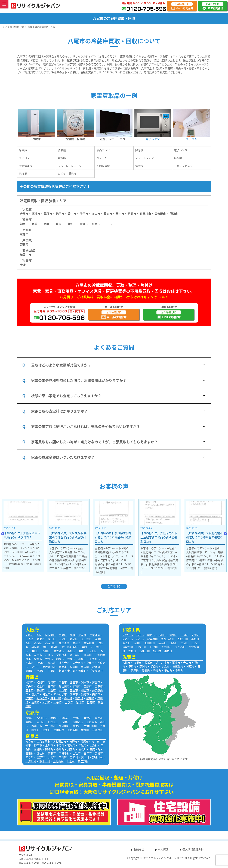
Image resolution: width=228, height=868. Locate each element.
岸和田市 (87, 647)
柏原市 (82, 659)
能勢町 (96, 667)
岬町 (61, 671)
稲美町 (79, 698)
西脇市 (88, 686)
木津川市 (37, 726)
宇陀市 (82, 745)
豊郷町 (157, 671)
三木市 (30, 690)
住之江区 (95, 635)
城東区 (41, 639)
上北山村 (58, 761)
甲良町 (168, 671)
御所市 (38, 745)
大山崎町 (50, 726)
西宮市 (74, 682)
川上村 (71, 761)
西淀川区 (50, 643)
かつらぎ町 (168, 639)
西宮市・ (50, 224)
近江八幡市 (162, 663)
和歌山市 (26, 255)
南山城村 (59, 730)
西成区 (38, 643)
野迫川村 (97, 757)
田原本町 (95, 749)
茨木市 (120, 214)
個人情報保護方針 (193, 849)
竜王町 (135, 671)
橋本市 (151, 635)
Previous (3, 534)
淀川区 (66, 647)
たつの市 (42, 698)
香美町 (91, 702)
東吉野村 (83, 761)
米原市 (190, 666)
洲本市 (85, 682)
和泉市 (60, 659)
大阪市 (24, 214)
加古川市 (64, 686)
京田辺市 (78, 722)
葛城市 (71, 745)
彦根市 (138, 663)
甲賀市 (132, 666)
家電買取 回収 (17, 27)
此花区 (82, 635)
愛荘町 (146, 671)
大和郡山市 (60, 742)
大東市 (49, 659)
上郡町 (69, 702)
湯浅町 (126, 643)
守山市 (187, 663)
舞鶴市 (54, 718)
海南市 (140, 635)
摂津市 (174, 214)
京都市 (24, 234)
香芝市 (60, 745)
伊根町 (85, 730)
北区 (73, 635)
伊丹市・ (73, 224)
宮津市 (88, 718)
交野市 (35, 667)
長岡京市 (53, 722)
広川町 (138, 643)
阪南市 (63, 667)
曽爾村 (30, 753)
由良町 (185, 643)
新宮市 (196, 635)
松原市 (38, 659)
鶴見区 (74, 639)
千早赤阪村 (96, 671)
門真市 (30, 663)
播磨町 (90, 698)
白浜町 (154, 647)
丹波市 (46, 694)
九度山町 (183, 639)
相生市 (41, 686)
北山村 (157, 651)
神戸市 (24, 224)
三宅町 (82, 749)
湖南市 (154, 666)
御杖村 (41, 753)
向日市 (41, 722)
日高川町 (141, 647)
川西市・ (97, 224)
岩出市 (140, 639)
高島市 (166, 666)
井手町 (77, 726)
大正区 (52, 639)
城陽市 (30, 722)
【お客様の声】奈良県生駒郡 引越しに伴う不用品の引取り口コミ (138, 537)
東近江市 (178, 666)
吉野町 (41, 757)
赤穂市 (77, 686)
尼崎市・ (38, 224)
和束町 (35, 730)
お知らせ (139, 849)
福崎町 (35, 702)
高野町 (195, 639)
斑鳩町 (49, 749)
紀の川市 (128, 639)
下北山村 (45, 761)
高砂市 (41, 690)
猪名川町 (56, 698)
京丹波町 (73, 730)
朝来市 (74, 694)
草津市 (176, 663)
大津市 (24, 265)
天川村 (85, 757)
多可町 (68, 698)
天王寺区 (86, 639)
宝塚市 (99, 686)
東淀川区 (89, 643)
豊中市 (72, 214)
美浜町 (162, 643)
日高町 (173, 643)
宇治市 (77, 718)
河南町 (82, 671)
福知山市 (42, 718)
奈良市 (24, 244)
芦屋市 (96, 682)
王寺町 (88, 753)
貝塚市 (82, 651)
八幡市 (65, 722)
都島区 (55, 647)
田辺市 (185, 635)
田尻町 (52, 671)
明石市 (63, 682)
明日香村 (64, 753)
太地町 (132, 651)
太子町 (71, 671)
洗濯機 (62, 150)
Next (225, 534)
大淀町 (52, 757)
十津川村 (31, 761)
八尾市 (132, 214)
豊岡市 (52, 686)
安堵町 (60, 749)
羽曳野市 (95, 659)
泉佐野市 (61, 655)
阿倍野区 (50, 635)
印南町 (196, 643)
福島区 (35, 647)
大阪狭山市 (49, 667)
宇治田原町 (90, 726)
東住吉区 (64, 643)
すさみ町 (180, 647)
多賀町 (179, 671)
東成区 (77, 643)
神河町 (46, 702)
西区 (28, 643)
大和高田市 (43, 742)
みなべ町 (128, 647)
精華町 (46, 730)
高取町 (52, 753)
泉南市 (90, 663)
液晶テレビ (103, 150)
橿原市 (84, 742)
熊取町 (41, 671)
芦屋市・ (61, 224)
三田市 (108, 224)
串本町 (168, 651)
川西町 (71, 749)
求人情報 (163, 849)
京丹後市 (92, 722)
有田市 (162, 635)
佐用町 (80, 702)
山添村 (93, 745)
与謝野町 (97, 730)
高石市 (52, 663)
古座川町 (145, 651)
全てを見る (114, 586)
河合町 (30, 757)
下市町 (63, 757)
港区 (45, 647)
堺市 (76, 647)
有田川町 (150, 643)
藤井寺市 (64, 663)
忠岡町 (30, 671)
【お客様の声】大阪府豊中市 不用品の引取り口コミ (47, 535)
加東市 (30, 698)
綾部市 (65, 718)
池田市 (60, 214)
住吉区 (30, 639)
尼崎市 (52, 682)
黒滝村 (74, 757)
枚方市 (108, 214)
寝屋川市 (145, 214)
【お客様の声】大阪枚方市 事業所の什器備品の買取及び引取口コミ (93, 537)
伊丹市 (30, 686)
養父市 (35, 694)
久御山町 (64, 726)
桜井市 (96, 742)
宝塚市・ (85, 224)
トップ (3, 27)
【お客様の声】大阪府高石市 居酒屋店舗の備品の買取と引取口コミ (184, 537)
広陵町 (99, 753)
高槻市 (36, 214)
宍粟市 (96, 694)
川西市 (52, 690)
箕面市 (48, 214)
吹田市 (84, 214)
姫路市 (41, 682)
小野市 (63, 690)
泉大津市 (59, 651)
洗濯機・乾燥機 (75, 139)
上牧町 (77, 753)
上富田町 (166, 647)
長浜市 (149, 663)
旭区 (39, 635)
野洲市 (143, 666)
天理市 (73, 742)
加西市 (85, 690)
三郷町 (38, 749)
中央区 (63, 639)
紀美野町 (153, 639)
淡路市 (85, 694)
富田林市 (75, 655)
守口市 (96, 214)
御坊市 (173, 635)
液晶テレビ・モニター (114, 139)
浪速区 (99, 639)
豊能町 (85, 667)
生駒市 (49, 745)
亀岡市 (99, 718)
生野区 (63, 635)
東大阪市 (160, 214)
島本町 (74, 667)
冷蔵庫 (36, 139)
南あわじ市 (60, 694)
